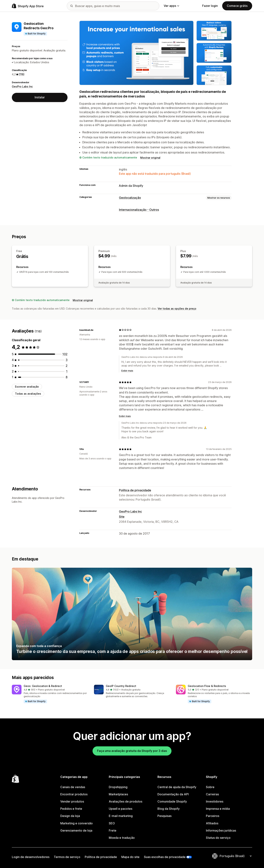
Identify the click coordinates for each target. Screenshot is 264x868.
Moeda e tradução (122, 838)
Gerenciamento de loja (76, 830)
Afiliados (212, 823)
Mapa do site (130, 857)
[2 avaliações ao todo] (67, 366)
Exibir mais (127, 371)
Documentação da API (173, 794)
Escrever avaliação (27, 387)
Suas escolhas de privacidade (165, 857)
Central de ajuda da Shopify (177, 787)
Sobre (210, 787)
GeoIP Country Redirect (121, 686)
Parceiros (213, 816)
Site (122, 517)
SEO (112, 823)
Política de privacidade (135, 490)
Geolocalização (130, 198)
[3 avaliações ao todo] (67, 360)
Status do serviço (218, 838)
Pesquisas (164, 816)
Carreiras (212, 794)
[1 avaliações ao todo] (67, 371)
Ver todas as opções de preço (177, 309)
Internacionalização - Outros (139, 210)
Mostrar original (150, 158)
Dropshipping (118, 787)
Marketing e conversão (76, 823)
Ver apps (171, 6)
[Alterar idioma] (236, 856)
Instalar (40, 97)
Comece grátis (237, 6)
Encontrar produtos (74, 794)
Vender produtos (72, 801)
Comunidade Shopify (172, 801)
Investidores (215, 801)
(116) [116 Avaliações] (22, 74)
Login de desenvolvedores (31, 857)
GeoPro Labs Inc (22, 86)
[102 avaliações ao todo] (65, 354)
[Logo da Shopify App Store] (28, 6)
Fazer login (210, 6)
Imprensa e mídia (218, 809)
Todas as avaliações (28, 394)
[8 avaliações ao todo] (67, 377)
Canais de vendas (73, 787)
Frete (113, 830)
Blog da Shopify (169, 809)
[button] (50, 694)
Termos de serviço (67, 857)
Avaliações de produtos (126, 801)
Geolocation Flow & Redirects (207, 686)
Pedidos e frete (71, 809)
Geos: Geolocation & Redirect (43, 686)
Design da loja (70, 816)
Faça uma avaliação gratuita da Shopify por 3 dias (132, 751)
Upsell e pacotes (121, 809)
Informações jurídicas (221, 830)
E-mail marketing (121, 816)
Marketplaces (118, 794)
